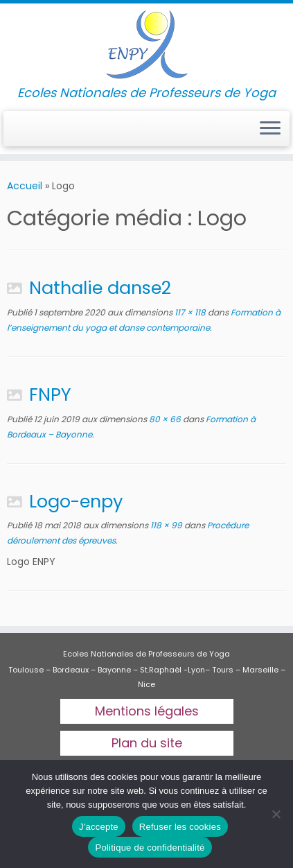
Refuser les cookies (180, 827)
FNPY (50, 394)
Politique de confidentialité (150, 848)
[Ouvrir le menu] (270, 129)
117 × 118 (189, 312)
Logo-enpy (76, 501)
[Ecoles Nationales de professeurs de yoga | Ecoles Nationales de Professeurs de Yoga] (146, 45)
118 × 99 (165, 525)
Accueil (25, 186)
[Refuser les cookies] (276, 814)
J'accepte (99, 827)
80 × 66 (164, 419)
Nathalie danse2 (100, 288)
